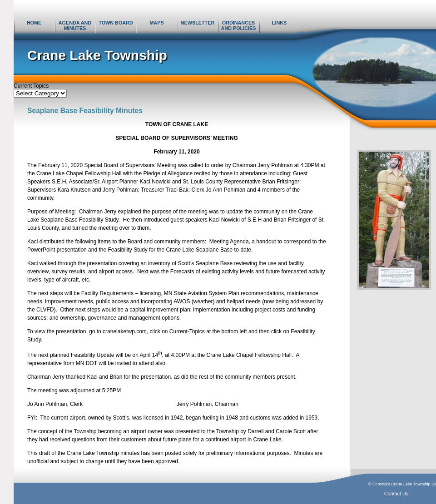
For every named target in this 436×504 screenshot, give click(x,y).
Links (279, 23)
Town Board (116, 23)
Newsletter (198, 23)
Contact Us (396, 494)
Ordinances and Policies (239, 25)
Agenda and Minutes (75, 25)
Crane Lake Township (97, 55)
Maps (156, 23)
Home (34, 23)
